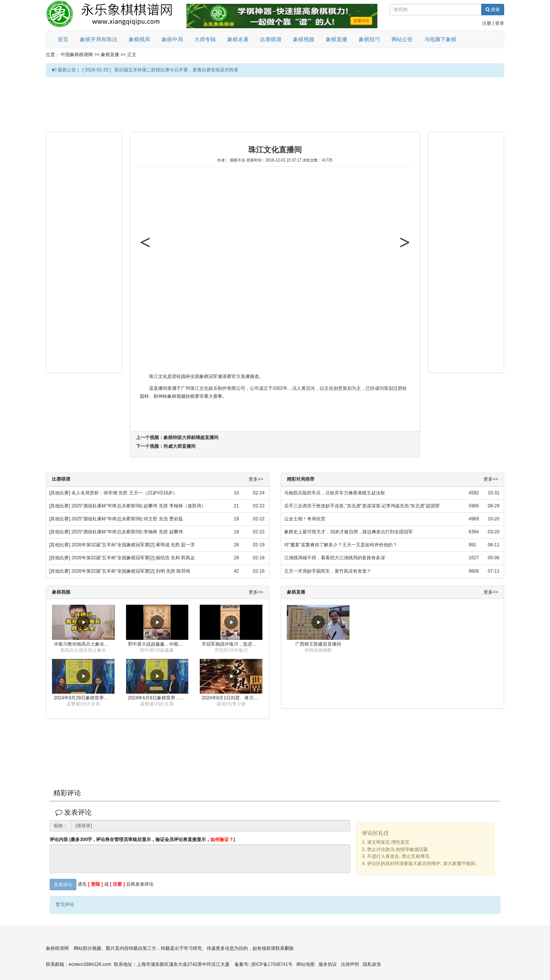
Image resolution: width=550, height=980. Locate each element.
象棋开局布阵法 (99, 39)
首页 (63, 39)
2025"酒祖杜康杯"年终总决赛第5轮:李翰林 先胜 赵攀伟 (127, 532)
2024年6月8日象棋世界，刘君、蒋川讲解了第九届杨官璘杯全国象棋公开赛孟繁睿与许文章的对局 (158, 698)
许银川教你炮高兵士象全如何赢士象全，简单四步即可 (84, 644)
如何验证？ (222, 840)
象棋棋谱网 (57, 948)
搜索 (493, 10)
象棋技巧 (369, 39)
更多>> (256, 479)
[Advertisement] (275, 104)
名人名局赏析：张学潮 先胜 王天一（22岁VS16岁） (124, 493)
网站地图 (306, 964)
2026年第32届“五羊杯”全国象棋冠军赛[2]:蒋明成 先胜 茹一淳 (133, 545)
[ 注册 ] (117, 884)
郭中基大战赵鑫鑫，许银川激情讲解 (158, 644)
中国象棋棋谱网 (77, 55)
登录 (500, 23)
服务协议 (328, 964)
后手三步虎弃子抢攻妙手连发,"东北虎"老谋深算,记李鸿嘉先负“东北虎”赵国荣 (362, 506)
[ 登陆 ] (96, 884)
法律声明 (350, 964)
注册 (487, 23)
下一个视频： (166, 446)
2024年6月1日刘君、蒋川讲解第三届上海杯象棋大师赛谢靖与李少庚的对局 (232, 698)
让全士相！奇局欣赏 (305, 519)
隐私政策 (372, 964)
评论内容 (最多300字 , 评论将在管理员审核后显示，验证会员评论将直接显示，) (142, 840)
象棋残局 (139, 39)
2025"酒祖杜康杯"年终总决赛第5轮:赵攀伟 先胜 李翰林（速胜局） (139, 506)
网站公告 (402, 39)
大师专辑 (205, 39)
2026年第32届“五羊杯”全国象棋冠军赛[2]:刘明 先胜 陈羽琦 (131, 571)
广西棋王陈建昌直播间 (318, 644)
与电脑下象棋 (440, 39)
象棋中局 (172, 39)
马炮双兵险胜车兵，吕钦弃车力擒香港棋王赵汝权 (335, 493)
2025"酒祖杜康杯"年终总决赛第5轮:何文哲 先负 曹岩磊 (127, 519)
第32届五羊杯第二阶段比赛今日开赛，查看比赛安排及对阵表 (176, 70)
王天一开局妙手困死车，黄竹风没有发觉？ (328, 571)
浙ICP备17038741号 (272, 964)
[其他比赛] (60, 493)
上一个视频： (177, 438)
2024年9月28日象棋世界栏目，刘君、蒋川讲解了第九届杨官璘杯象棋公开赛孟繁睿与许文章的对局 (84, 698)
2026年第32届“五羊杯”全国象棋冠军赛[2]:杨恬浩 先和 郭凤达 (133, 558)
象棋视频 (304, 39)
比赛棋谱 (271, 39)
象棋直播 (336, 39)
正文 (132, 55)
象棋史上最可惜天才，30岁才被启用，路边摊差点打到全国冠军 (349, 532)
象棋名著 (238, 39)
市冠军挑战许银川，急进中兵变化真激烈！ (232, 644)
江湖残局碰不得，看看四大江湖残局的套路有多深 (335, 558)
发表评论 (63, 885)
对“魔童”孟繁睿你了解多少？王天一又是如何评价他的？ (341, 545)
